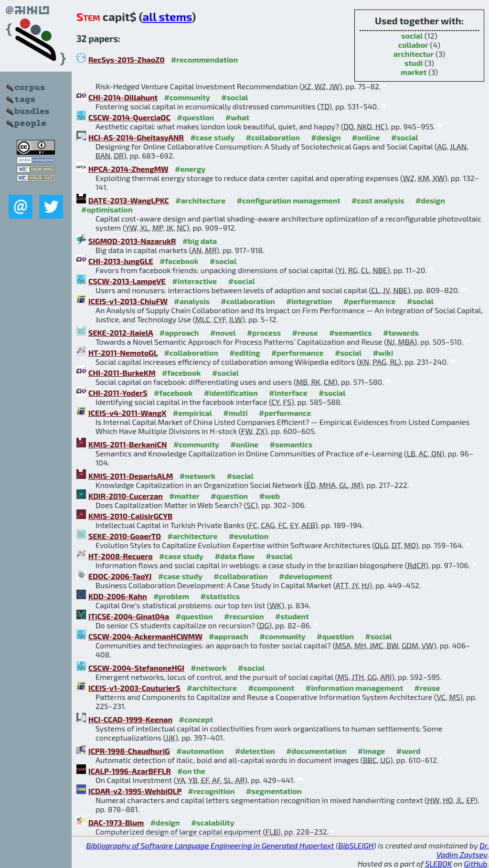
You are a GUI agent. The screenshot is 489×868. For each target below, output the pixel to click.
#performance (369, 301)
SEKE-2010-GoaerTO (125, 536)
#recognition (211, 791)
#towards (401, 333)
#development (305, 576)
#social (234, 97)
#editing (244, 353)
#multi (236, 413)
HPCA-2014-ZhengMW (128, 169)
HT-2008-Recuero (121, 556)
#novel (223, 333)
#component (271, 688)
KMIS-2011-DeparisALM (131, 476)
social (412, 36)
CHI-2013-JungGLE (121, 261)
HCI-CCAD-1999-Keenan (130, 719)
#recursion (244, 616)
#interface (288, 393)
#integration (309, 301)
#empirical (192, 413)
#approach (179, 333)
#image (371, 751)
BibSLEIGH (356, 845)
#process (264, 333)
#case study (212, 137)
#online (366, 137)
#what (237, 117)
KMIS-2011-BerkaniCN (128, 444)
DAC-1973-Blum (116, 822)
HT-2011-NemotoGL (123, 353)
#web (270, 496)
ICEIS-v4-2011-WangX (127, 413)
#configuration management (289, 200)
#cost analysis (378, 200)
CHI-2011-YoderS (118, 393)
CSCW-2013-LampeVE (127, 281)
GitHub (476, 863)
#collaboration (273, 137)
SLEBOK (438, 863)
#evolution (249, 536)
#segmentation (274, 791)
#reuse (305, 333)
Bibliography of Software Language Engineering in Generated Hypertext (210, 845)
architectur (414, 54)
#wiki (383, 353)
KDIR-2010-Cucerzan (126, 496)
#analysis (192, 301)
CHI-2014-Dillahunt (123, 97)
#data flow (234, 556)
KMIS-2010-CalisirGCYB (130, 516)
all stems (167, 16)
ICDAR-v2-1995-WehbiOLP (135, 791)
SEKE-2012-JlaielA (121, 333)
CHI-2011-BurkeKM (122, 373)
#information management (354, 688)
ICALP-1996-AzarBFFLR (130, 771)
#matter (184, 496)
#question (195, 117)
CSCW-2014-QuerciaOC (129, 117)
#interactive (194, 281)
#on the (191, 771)
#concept (196, 719)
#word (409, 751)
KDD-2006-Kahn (118, 596)
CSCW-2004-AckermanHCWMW (145, 636)
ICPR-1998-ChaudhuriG (129, 751)
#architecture (200, 200)
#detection (255, 751)
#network (197, 476)
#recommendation (204, 59)
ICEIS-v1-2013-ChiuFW (128, 301)
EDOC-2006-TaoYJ (120, 576)
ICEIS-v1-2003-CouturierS (134, 688)
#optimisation (107, 209)
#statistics (220, 596)
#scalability (213, 822)
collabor (413, 45)
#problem (171, 596)
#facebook (179, 261)
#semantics (350, 333)
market (414, 72)
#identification (231, 393)
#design (326, 137)
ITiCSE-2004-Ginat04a (129, 616)
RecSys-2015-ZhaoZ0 (126, 59)
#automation (200, 751)
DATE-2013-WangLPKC (129, 200)
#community (187, 97)
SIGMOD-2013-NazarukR (132, 241)
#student (292, 616)
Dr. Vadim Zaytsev (463, 850)
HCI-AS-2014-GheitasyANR (136, 137)
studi (414, 63)
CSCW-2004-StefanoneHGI (136, 668)
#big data (200, 241)
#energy (190, 169)
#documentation (316, 751)
